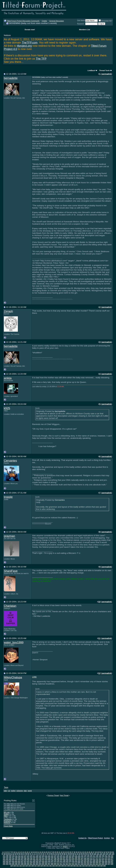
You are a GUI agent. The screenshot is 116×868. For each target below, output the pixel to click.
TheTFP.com (30, 43)
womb (30, 791)
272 (55, 862)
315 (73, 864)
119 (40, 856)
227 (31, 861)
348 (69, 866)
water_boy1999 (14, 642)
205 (76, 859)
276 (67, 862)
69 (28, 854)
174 (94, 857)
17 (29, 852)
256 (7, 862)
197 (52, 859)
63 (15, 854)
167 (73, 857)
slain (25, 791)
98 (90, 854)
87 (67, 854)
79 (50, 854)
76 (43, 854)
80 (52, 854)
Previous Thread (53, 795)
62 (13, 854)
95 (84, 854)
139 (100, 856)
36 (70, 852)
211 (94, 859)
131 (76, 856)
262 (25, 862)
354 (87, 866)
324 (100, 864)
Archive (107, 838)
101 (98, 854)
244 (82, 861)
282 (85, 862)
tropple (8, 497)
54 (109, 852)
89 (71, 854)
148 (16, 857)
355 (89, 866)
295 (13, 864)
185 (16, 859)
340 (45, 866)
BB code (7, 812)
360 (104, 866)
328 (112, 864)
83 (58, 854)
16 (27, 852)
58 (5, 854)
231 (43, 861)
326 (106, 864)
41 (81, 852)
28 (53, 852)
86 (65, 854)
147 (13, 857)
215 (106, 859)
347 (65, 866)
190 (31, 859)
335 (30, 866)
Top (112, 838)
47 (94, 852)
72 (35, 854)
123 (52, 856)
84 (60, 854)
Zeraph (8, 311)
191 (34, 859)
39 (77, 852)
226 (28, 861)
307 (49, 864)
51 (102, 852)
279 (76, 862)
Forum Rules (8, 826)
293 (7, 864)
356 (93, 866)
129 (70, 856)
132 (79, 856)
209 (88, 859)
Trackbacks (8, 819)
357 (95, 866)
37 (72, 852)
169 (79, 857)
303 (37, 864)
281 (82, 862)
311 (61, 864)
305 (43, 864)
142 (109, 856)
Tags (6, 787)
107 (4, 856)
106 (113, 854)
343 (53, 866)
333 (24, 866)
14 (23, 852)
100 (95, 854)
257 (10, 862)
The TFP (41, 59)
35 (68, 852)
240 (70, 861)
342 (51, 866)
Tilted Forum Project (95, 838)
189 (28, 859)
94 (82, 854)
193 (40, 859)
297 (19, 864)
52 (104, 852)
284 (91, 862)
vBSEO (65, 846)
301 (31, 864)
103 (104, 854)
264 (31, 862)
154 (34, 857)
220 (10, 861)
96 (86, 854)
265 (34, 862)
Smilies (6, 814)
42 (83, 852)
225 (25, 861)
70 (30, 854)
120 (43, 856)
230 (40, 861)
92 (77, 854)
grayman (9, 536)
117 (34, 856)
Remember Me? (106, 21)
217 (112, 859)
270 (49, 862)
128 (67, 856)
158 (46, 857)
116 (31, 856)
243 (79, 861)
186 (19, 859)
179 (109, 857)
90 (73, 854)
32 (62, 852)
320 (88, 864)
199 (58, 859)
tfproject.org (24, 46)
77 (45, 854)
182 (7, 859)
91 (75, 854)
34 (66, 852)
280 (79, 862)
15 (25, 852)
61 (11, 854)
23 (42, 852)
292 (4, 864)
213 (100, 859)
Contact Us (83, 838)
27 (51, 852)
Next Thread (64, 795)
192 (37, 859)
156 (40, 857)
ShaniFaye (11, 571)
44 (87, 852)
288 (103, 862)
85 (63, 854)
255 (4, 862)
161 (55, 857)
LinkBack (91, 70)
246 (88, 861)
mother (13, 791)
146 (10, 857)
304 (40, 864)
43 (85, 852)
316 (76, 864)
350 (75, 866)
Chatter (44, 21)
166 (70, 857)
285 (94, 862)
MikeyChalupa (13, 677)
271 (52, 862)
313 (67, 864)
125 (58, 856)
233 (49, 861)
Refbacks (7, 823)
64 (18, 854)
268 (43, 862)
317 (79, 864)
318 (82, 864)
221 (13, 861)
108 (7, 856)
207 (82, 859)
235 (55, 861)
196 (49, 859)
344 (57, 866)
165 (67, 857)
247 (91, 861)
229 (37, 861)
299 (25, 864)
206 (79, 859)
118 (37, 856)
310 (58, 864)
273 (58, 862)
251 (103, 861)
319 (85, 864)
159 (49, 857)
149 (19, 857)
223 (19, 861)
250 (100, 861)
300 (28, 864)
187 (22, 859)
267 (40, 862)
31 (59, 852)
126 (61, 856)
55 (111, 852)
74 (39, 854)
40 (79, 852)
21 (38, 852)
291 (112, 862)
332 (21, 866)
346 (63, 866)
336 (33, 866)
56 (113, 852)
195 (46, 859)
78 (47, 854)
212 (97, 859)
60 (9, 854)
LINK (34, 677)
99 (92, 854)
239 (67, 861)
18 (32, 852)
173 (91, 857)
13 (21, 852)
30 (57, 852)
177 (103, 857)
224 (22, 861)
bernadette (11, 78)
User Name (81, 20)
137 (94, 856)
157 (43, 857)
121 (46, 856)
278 (73, 862)
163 (61, 857)
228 (34, 861)
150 (22, 857)
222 (16, 861)
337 (36, 866)
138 (97, 856)
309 (55, 864)
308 (52, 864)
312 (64, 864)
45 (89, 852)
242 (76, 861)
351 (77, 866)
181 (4, 859)
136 (91, 856)
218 (4, 861)
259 (16, 862)
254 (112, 861)
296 (16, 864)
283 (88, 862)
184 (13, 859)
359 (101, 866)
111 (16, 856)
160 (52, 857)
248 (94, 861)
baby (5, 791)
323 (97, 864)
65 (20, 854)
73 (37, 854)
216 (109, 859)
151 (25, 857)
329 (12, 866)
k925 (7, 408)
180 (112, 857)
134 (85, 856)
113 (22, 856)
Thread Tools (104, 70)
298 (22, 864)
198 (55, 859)
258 (13, 862)
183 (10, 859)
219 (7, 861)
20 (36, 852)
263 (28, 862)
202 (67, 859)
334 (27, 866)
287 (100, 862)
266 (37, 862)
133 (82, 856)
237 (61, 861)
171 (85, 857)
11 (17, 852)
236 (58, 861)
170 (82, 857)
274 (61, 862)
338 (39, 866)
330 (15, 866)
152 (28, 857)
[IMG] (6, 816)
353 (83, 866)
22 (40, 852)
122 (49, 856)
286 (97, 862)
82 (56, 854)
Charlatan (10, 606)
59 (7, 854)
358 (98, 866)
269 (46, 862)
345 (59, 866)
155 (37, 857)
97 (88, 854)
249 (97, 861)
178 (106, 857)
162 (58, 857)
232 (46, 861)
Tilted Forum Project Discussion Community (23, 21)
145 (7, 857)
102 (101, 854)
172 (88, 857)
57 (3, 854)
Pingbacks (7, 821)
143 (112, 856)
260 (19, 862)
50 (100, 852)
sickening (20, 791)
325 (103, 864)
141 (106, 856)
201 (64, 859)
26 (49, 852)
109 (10, 856)
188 (25, 859)
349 (71, 866)
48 (96, 852)
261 (22, 862)
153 (31, 857)
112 (19, 856)
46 (92, 852)
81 (54, 854)
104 (107, 854)
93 (80, 854)
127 (64, 856)
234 (52, 861)
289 (106, 862)
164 (64, 857)
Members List (85, 30)
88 (69, 854)
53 (107, 852)
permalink (107, 74)
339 (42, 866)
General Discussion (57, 21)
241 (73, 861)
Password (80, 24)
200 (61, 859)
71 (33, 854)
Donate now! (30, 30)
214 (103, 859)
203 (70, 859)
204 (73, 859)
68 (26, 854)
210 (91, 859)
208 (85, 859)
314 (70, 864)
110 (13, 856)
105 (110, 854)
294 (10, 864)
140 (103, 856)
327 (109, 864)
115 (28, 856)
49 (98, 852)
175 (97, 857)
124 (55, 856)
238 (64, 861)
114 (25, 856)
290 (109, 862)
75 (41, 854)
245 (85, 861)
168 (76, 857)
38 (75, 852)
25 (47, 852)
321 (91, 864)
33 (64, 852)
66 (22, 854)
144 (4, 857)
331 (18, 866)
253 (109, 861)
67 (24, 854)
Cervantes (10, 461)
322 (94, 864)
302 (34, 864)
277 (70, 862)
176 (100, 857)
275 (64, 862)
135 (88, 856)
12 (19, 852)
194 (43, 859)
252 (106, 861)
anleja (8, 378)
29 (55, 852)
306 (46, 864)
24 (45, 852)
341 (48, 866)
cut (9, 791)
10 (15, 852)
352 (81, 866)
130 (73, 856)
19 (34, 852)
